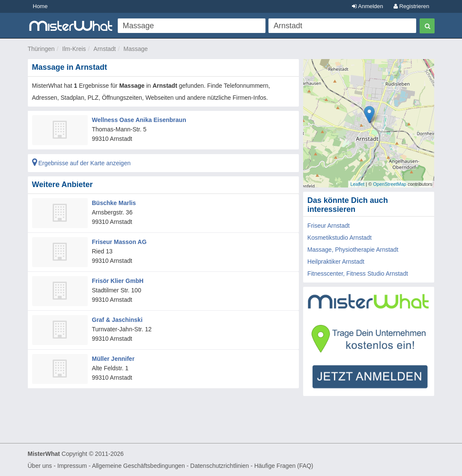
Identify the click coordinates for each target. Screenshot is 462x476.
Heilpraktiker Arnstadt (336, 262)
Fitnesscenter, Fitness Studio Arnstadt (358, 274)
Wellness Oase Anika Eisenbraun (139, 120)
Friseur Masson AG (119, 242)
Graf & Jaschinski (117, 320)
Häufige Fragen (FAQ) (284, 466)
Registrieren (411, 6)
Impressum (72, 466)
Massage (136, 49)
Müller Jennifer (113, 359)
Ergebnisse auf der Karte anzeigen (81, 163)
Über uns (40, 466)
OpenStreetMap (390, 184)
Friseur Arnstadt (329, 226)
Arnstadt (104, 49)
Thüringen (41, 49)
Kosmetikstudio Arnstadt (340, 238)
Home (40, 6)
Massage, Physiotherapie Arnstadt (353, 250)
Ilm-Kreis (74, 49)
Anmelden (367, 6)
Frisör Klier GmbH (118, 281)
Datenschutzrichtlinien (219, 466)
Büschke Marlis (114, 203)
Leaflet (357, 184)
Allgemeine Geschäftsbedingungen (139, 466)
